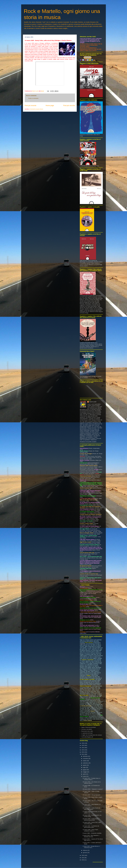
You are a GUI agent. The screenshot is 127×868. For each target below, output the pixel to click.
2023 (83, 750)
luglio (84, 767)
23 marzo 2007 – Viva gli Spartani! (91, 795)
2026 (83, 743)
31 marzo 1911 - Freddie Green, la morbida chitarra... (91, 779)
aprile (85, 774)
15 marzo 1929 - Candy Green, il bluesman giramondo (91, 819)
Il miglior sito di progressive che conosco (92, 735)
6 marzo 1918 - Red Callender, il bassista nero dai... (91, 836)
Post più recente (30, 105)
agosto (85, 765)
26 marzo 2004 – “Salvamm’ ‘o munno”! (93, 789)
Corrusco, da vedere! (87, 729)
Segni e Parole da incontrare (89, 727)
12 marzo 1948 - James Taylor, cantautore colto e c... (90, 830)
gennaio (85, 853)
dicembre (86, 756)
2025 (83, 745)
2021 (83, 754)
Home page (50, 105)
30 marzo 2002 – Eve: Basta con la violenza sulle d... (92, 783)
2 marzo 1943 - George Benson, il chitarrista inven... (91, 847)
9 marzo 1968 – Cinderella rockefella (92, 833)
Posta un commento (33, 98)
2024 (83, 748)
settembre (86, 763)
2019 (83, 858)
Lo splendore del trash (87, 733)
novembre (86, 758)
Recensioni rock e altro (87, 731)
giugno (85, 770)
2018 (83, 860)
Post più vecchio (69, 105)
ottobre (85, 761)
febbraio (85, 850)
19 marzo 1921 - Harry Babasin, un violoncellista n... (92, 805)
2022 (83, 752)
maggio (85, 772)
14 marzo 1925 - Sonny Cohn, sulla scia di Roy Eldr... (92, 823)
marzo (85, 776)
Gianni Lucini (93, 402)
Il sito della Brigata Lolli (87, 737)
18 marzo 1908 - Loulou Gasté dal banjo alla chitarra (91, 809)
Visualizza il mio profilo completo (88, 442)
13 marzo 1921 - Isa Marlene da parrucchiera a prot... (91, 827)
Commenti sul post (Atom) (36, 109)
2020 (83, 855)
